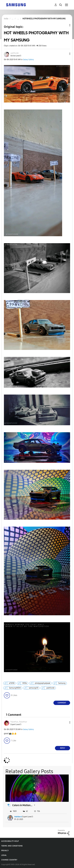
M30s (25, 683)
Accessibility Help (10, 841)
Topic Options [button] (66, 25)
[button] (66, 54)
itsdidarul (18, 817)
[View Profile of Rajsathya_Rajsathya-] (19, 722)
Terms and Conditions (12, 846)
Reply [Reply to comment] (63, 748)
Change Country (9, 860)
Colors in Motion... (22, 805)
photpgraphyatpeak (42, 683)
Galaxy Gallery (28, 60)
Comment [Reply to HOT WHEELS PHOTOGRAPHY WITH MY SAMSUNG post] (62, 703)
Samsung (62, 683)
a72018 (12, 683)
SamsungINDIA (15, 688)
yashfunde (50, 688)
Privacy (5, 851)
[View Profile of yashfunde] (15, 53)
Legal (4, 855)
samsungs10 (34, 688)
